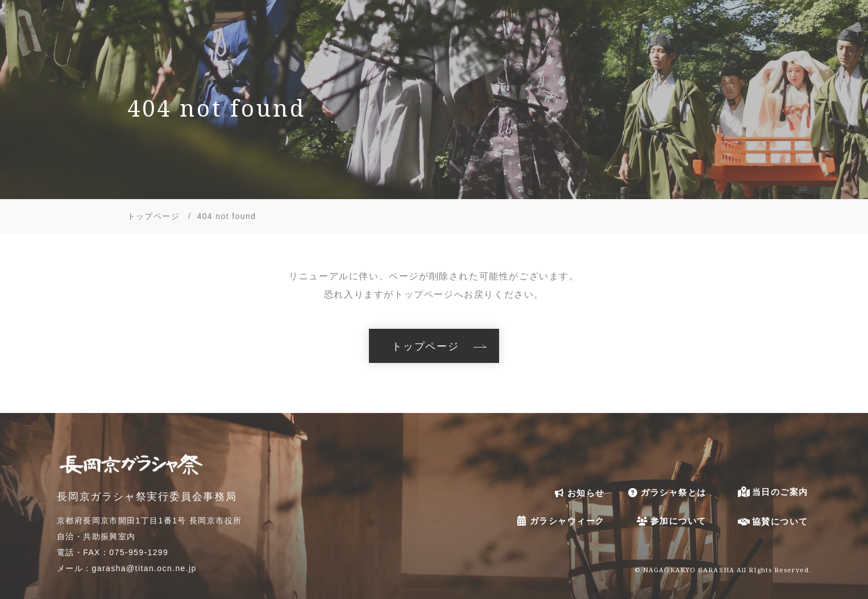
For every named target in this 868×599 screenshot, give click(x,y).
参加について (670, 521)
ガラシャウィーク (559, 520)
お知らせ (578, 493)
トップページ (425, 346)
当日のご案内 (772, 491)
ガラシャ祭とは (666, 493)
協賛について (772, 521)
